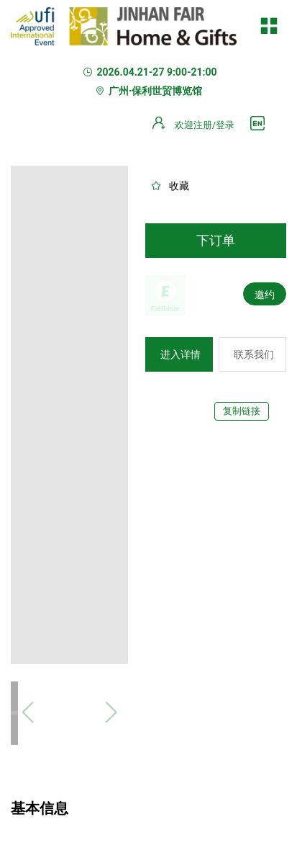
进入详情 (181, 354)
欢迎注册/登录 (205, 125)
